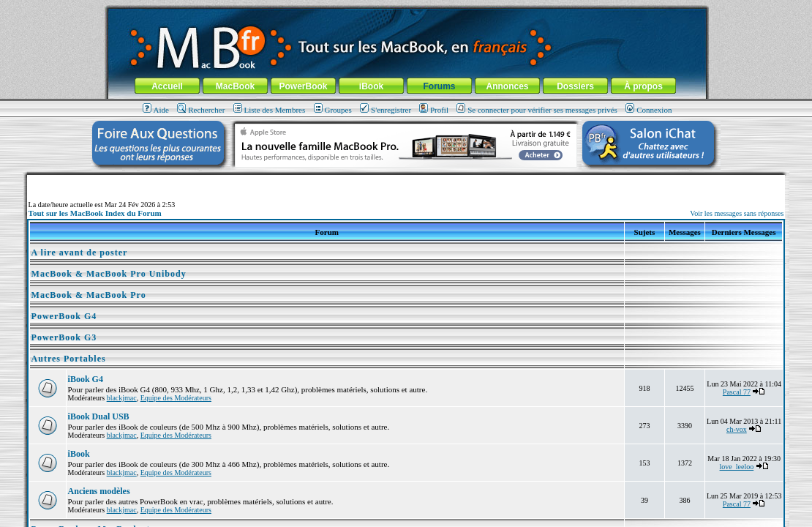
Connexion (649, 110)
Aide (156, 110)
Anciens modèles (99, 491)
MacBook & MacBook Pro (89, 295)
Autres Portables (69, 359)
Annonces (507, 86)
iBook (371, 86)
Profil (434, 110)
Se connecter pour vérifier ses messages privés (537, 110)
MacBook (235, 86)
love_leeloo (737, 467)
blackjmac (122, 398)
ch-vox (737, 429)
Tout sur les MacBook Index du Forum (95, 213)
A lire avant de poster (80, 253)
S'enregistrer (386, 110)
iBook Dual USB (99, 416)
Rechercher (201, 110)
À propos (643, 86)
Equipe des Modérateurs (176, 398)
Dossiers (575, 86)
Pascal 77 (737, 392)
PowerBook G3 (64, 337)
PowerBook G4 (64, 316)
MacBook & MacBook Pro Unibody (109, 274)
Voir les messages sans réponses (737, 213)
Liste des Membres (270, 110)
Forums (439, 86)
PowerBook (303, 86)
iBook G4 (86, 379)
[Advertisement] (406, 180)
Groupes (333, 110)
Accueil (167, 86)
